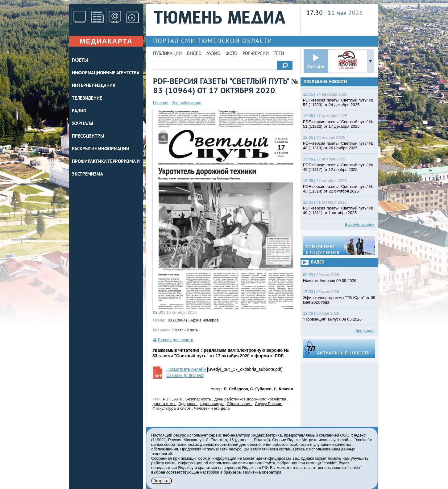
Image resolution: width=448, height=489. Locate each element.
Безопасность (199, 399)
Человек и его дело (212, 408)
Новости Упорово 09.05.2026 (330, 281)
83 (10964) (177, 320)
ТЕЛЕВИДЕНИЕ (87, 99)
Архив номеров (205, 320)
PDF (168, 399)
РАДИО (79, 111)
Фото (231, 54)
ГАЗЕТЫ (80, 61)
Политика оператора (262, 472)
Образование (239, 404)
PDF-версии (256, 54)
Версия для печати (176, 340)
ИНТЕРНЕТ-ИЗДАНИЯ (93, 86)
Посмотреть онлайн (186, 369)
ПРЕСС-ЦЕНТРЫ (88, 137)
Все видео (365, 331)
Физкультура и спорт (172, 408)
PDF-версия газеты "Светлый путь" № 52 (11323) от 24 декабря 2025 (338, 102)
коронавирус (212, 404)
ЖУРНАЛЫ (83, 124)
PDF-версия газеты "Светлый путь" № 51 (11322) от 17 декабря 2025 (338, 124)
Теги (279, 54)
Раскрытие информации (101, 149)
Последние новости (325, 82)
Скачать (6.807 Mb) (185, 375)
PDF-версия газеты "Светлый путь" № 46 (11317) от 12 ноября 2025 (338, 167)
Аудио (213, 54)
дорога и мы (164, 404)
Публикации (167, 54)
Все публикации (187, 103)
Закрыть (162, 481)
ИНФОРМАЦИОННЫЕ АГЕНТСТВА (106, 73)
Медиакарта (106, 41)
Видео (194, 54)
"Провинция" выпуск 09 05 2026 (332, 319)
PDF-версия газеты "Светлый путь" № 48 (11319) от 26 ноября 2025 (338, 146)
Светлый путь (185, 330)
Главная (161, 103)
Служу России (269, 404)
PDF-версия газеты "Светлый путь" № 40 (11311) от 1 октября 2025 (338, 210)
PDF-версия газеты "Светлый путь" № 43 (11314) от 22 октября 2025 (338, 189)
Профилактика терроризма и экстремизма (106, 168)
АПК (179, 399)
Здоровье (188, 404)
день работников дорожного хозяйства (251, 399)
